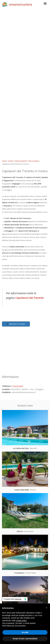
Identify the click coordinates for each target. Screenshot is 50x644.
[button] (47, 608)
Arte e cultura (33, 161)
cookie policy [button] (21, 621)
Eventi (11, 161)
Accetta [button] (25, 632)
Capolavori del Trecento (30, 298)
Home (4, 161)
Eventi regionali (21, 161)
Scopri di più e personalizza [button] (25, 639)
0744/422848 (17, 386)
